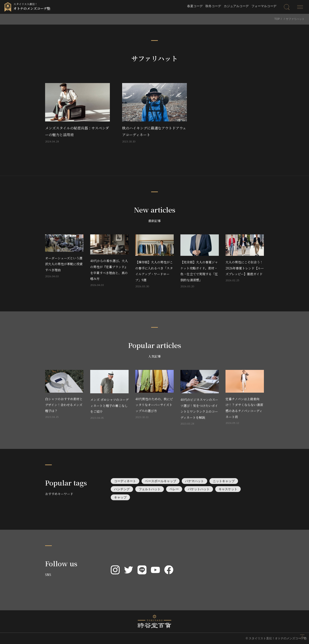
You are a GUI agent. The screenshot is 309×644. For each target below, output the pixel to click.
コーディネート (125, 481)
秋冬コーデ (213, 6)
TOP (277, 19)
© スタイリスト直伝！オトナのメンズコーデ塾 (276, 638)
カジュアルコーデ (236, 6)
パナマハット (194, 481)
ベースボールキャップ (161, 481)
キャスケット (228, 489)
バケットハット (199, 489)
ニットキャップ (224, 481)
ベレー (174, 489)
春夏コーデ (195, 6)
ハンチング (122, 489)
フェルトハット (150, 489)
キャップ (120, 497)
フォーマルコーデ (264, 6)
